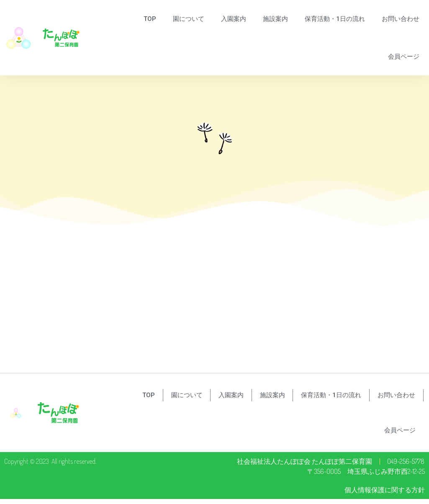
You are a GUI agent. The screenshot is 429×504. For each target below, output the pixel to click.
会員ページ (404, 57)
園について (189, 19)
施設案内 (275, 19)
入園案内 (234, 19)
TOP (150, 19)
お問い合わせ (401, 19)
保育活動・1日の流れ (335, 19)
